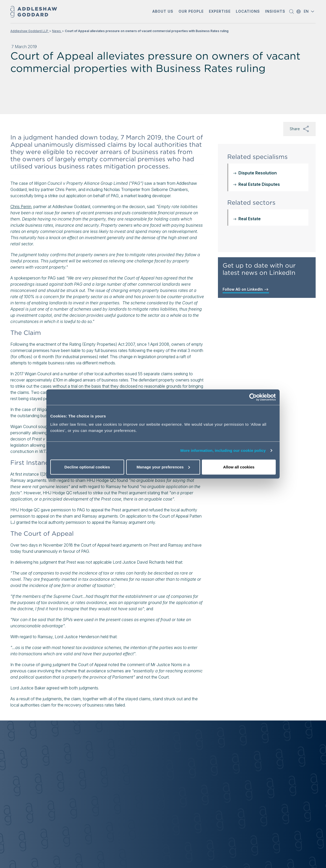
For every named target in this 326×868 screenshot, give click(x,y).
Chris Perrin (21, 207)
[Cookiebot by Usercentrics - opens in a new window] (253, 397)
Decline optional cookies (87, 467)
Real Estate (250, 219)
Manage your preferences (163, 467)
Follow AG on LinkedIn (246, 289)
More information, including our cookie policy (223, 450)
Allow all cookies (239, 467)
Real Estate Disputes (259, 184)
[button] (163, 12)
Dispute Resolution (258, 173)
